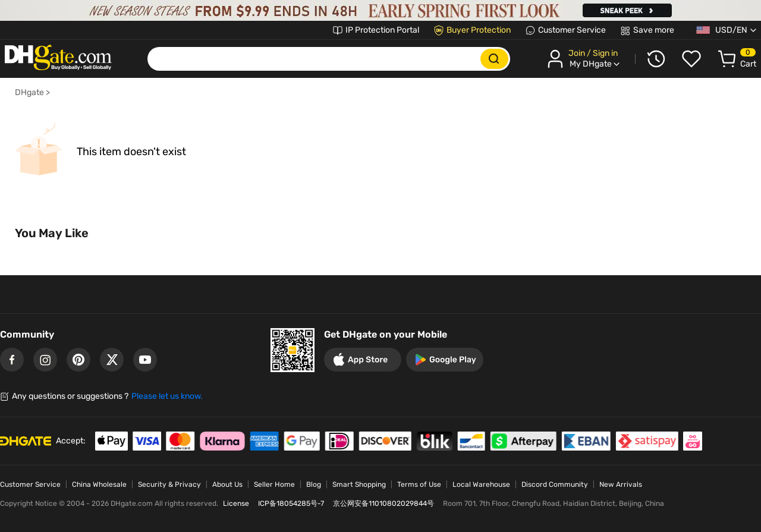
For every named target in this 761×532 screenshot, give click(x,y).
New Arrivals (621, 484)
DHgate (29, 92)
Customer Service (572, 30)
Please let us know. (167, 396)
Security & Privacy (169, 484)
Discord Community (555, 484)
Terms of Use (419, 484)
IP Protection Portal (382, 30)
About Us (227, 484)
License (236, 503)
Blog (314, 484)
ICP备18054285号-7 (291, 503)
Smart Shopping (359, 484)
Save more (654, 30)
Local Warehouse (481, 484)
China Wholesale (99, 484)
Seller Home (274, 484)
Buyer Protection (479, 30)
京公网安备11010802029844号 (383, 503)
